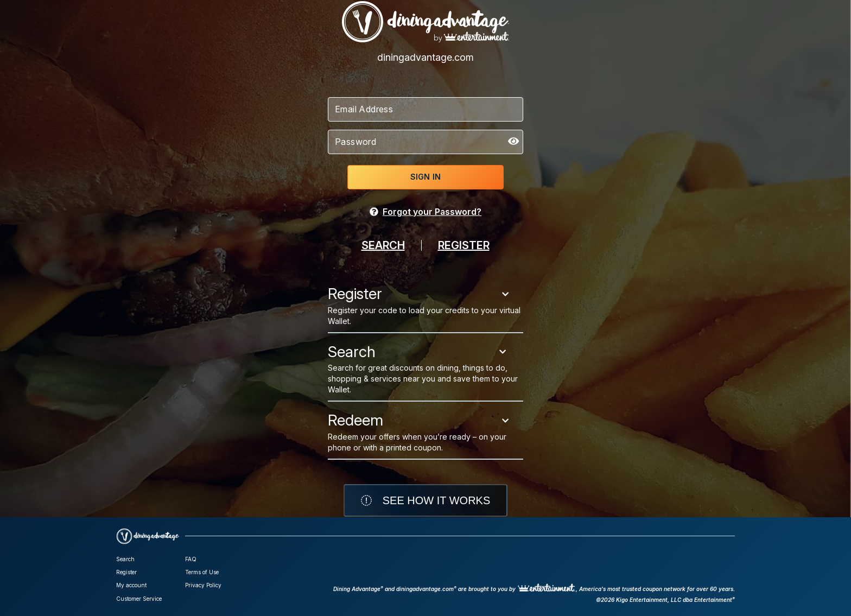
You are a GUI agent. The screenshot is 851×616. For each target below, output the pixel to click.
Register (126, 572)
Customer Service (139, 599)
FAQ (191, 559)
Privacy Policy (203, 585)
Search (125, 559)
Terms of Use (202, 572)
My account (131, 585)
